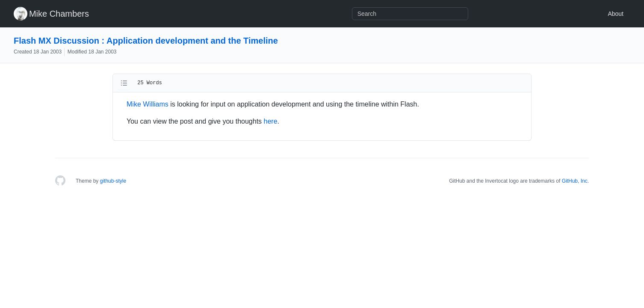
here (271, 121)
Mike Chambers (59, 14)
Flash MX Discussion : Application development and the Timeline (146, 41)
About (616, 14)
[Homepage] (60, 181)
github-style (113, 181)
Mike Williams (148, 104)
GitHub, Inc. (575, 181)
